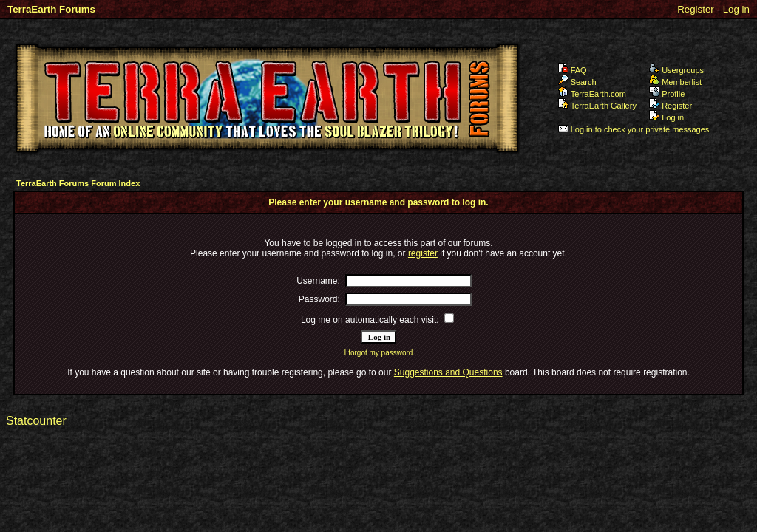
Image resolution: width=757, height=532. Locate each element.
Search (577, 82)
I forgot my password (379, 353)
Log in (736, 9)
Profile (667, 94)
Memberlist (675, 82)
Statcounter (36, 421)
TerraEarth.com (592, 94)
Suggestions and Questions (448, 372)
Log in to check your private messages (634, 129)
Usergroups (676, 70)
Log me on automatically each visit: (370, 320)
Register (696, 9)
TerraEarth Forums (51, 9)
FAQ (573, 70)
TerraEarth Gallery (597, 106)
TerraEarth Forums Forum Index (78, 183)
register (423, 253)
